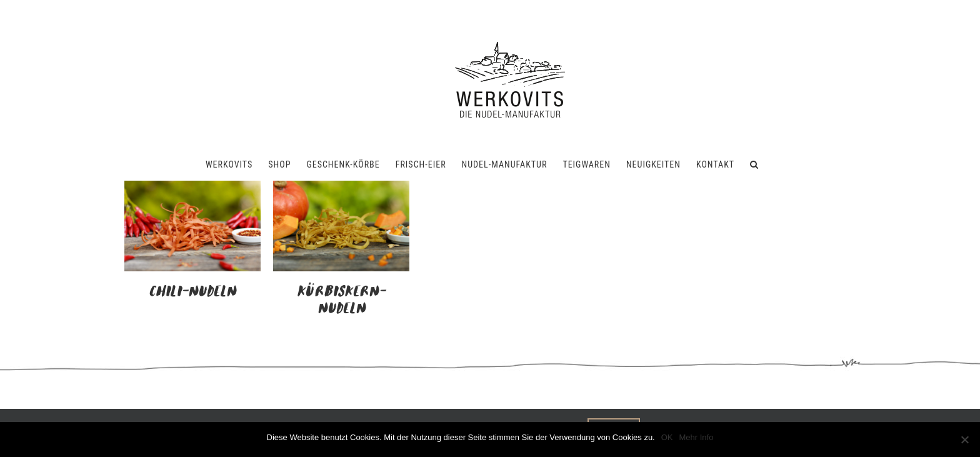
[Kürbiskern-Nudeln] (341, 188)
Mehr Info (697, 437)
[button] (754, 164)
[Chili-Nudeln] (192, 188)
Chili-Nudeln (192, 292)
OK (667, 437)
